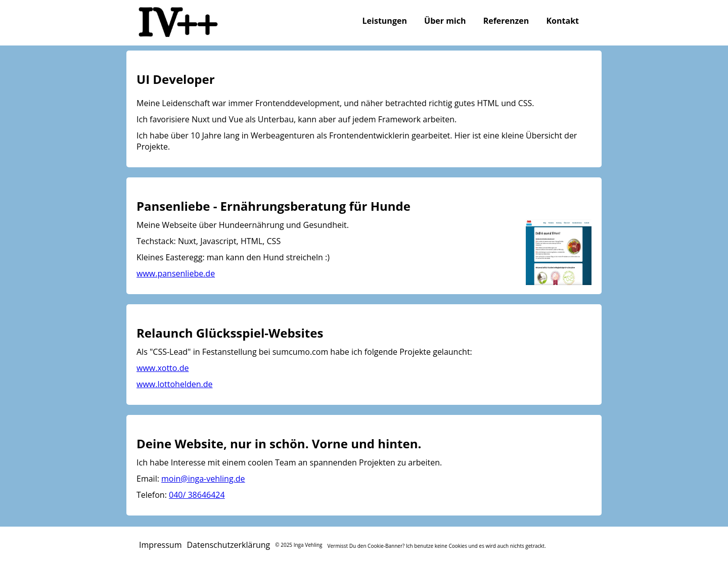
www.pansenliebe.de (176, 273)
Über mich (445, 21)
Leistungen (385, 21)
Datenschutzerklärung (228, 545)
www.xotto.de (163, 368)
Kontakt (562, 21)
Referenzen (506, 21)
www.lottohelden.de (175, 384)
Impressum (160, 545)
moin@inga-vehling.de (203, 479)
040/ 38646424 (197, 495)
